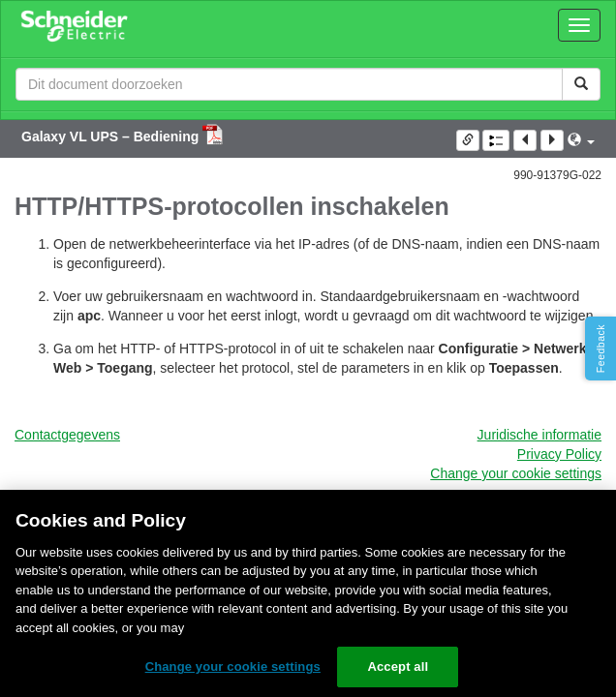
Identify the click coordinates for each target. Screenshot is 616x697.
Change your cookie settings (516, 473)
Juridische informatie (539, 435)
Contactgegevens (67, 435)
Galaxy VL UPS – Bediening (112, 136)
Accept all (398, 667)
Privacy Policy (559, 454)
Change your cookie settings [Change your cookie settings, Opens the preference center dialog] (233, 667)
